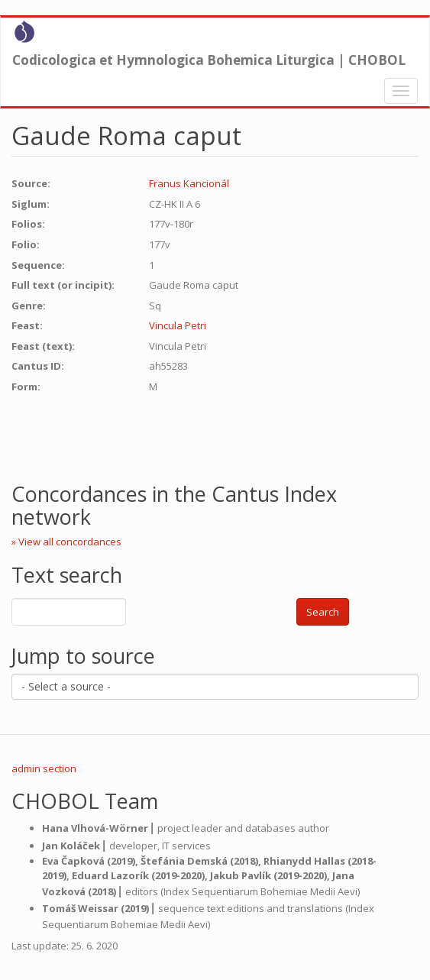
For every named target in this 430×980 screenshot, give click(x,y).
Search (323, 612)
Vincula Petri (178, 325)
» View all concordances (66, 542)
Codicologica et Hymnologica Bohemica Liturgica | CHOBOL (209, 60)
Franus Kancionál (189, 183)
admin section (44, 768)
